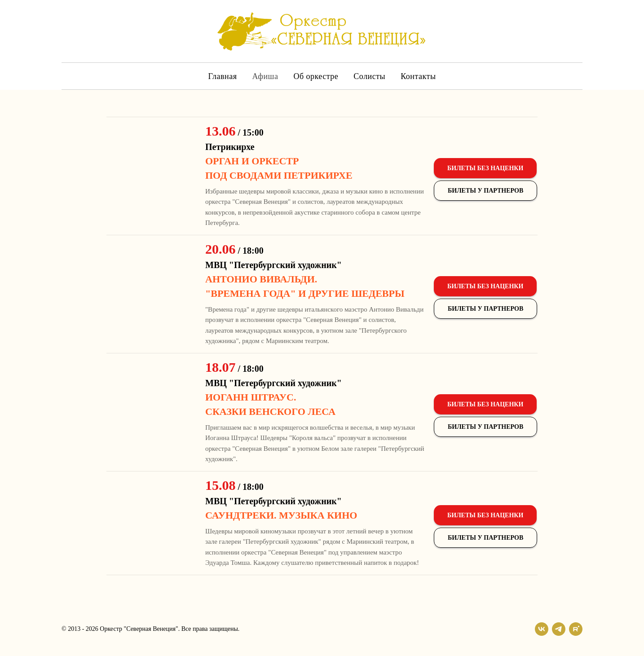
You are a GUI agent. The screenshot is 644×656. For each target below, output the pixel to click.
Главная (222, 76)
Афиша (265, 76)
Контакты (418, 76)
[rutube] (576, 629)
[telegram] (559, 629)
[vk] (542, 629)
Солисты (369, 76)
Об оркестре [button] (316, 76)
